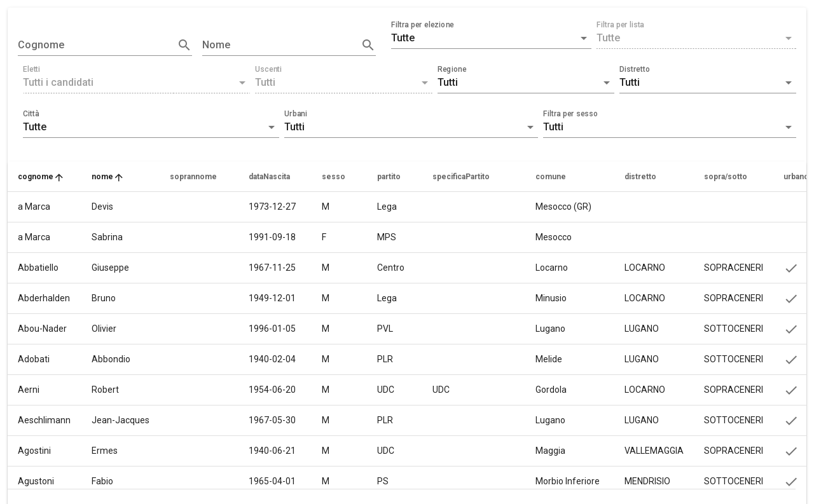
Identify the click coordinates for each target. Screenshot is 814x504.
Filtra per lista (620, 25)
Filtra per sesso (570, 114)
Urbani (296, 114)
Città (31, 114)
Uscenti (268, 69)
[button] (491, 38)
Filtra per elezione (423, 25)
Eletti (31, 69)
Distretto (635, 69)
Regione (452, 69)
